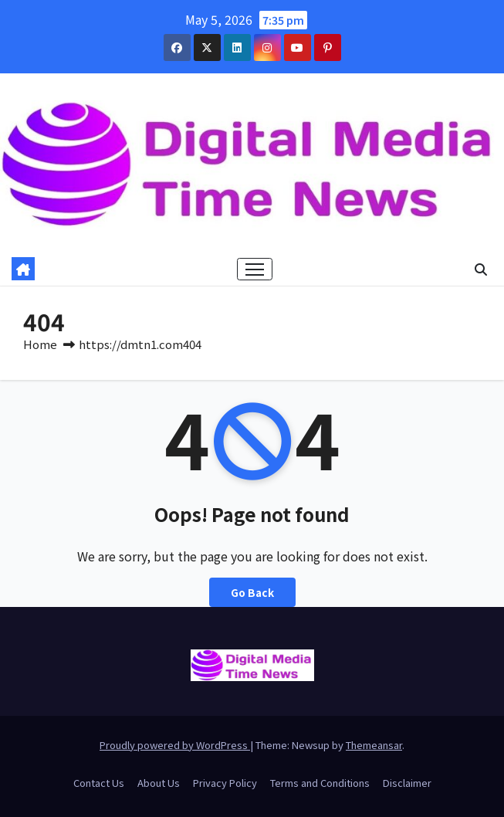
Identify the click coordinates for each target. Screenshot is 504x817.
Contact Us (99, 783)
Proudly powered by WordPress (175, 745)
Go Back (252, 592)
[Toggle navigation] (255, 269)
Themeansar (374, 745)
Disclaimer (407, 783)
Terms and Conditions (320, 783)
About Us (159, 783)
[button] (481, 269)
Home (40, 344)
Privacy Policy (225, 783)
